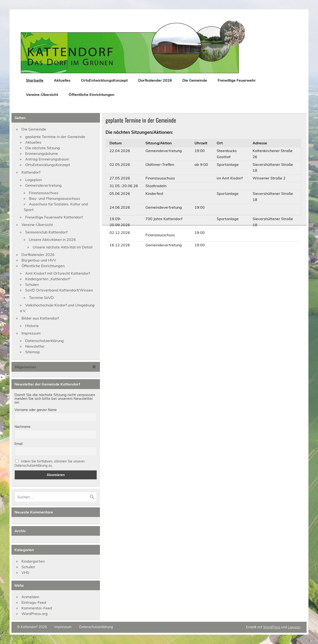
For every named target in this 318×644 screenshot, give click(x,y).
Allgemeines (25, 367)
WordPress (272, 627)
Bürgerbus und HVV (39, 260)
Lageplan (34, 180)
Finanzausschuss (44, 193)
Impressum (31, 333)
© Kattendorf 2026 (32, 627)
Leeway (294, 627)
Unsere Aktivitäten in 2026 (52, 240)
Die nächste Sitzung (42, 148)
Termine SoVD (41, 298)
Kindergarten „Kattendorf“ (48, 279)
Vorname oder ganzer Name (36, 410)
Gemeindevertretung (43, 185)
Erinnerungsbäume (42, 153)
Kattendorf (31, 172)
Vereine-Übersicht (42, 95)
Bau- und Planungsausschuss (55, 198)
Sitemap (33, 352)
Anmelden (30, 597)
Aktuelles (62, 80)
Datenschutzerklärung (44, 341)
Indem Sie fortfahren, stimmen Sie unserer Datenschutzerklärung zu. (50, 463)
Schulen (32, 284)
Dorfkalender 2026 (155, 80)
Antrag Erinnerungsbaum (47, 159)
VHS (25, 572)
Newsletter (35, 346)
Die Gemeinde (195, 80)
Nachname (23, 427)
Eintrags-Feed (34, 602)
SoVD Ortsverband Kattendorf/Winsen (59, 290)
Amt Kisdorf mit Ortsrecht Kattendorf (58, 273)
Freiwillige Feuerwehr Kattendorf (54, 217)
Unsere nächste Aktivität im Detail (63, 247)
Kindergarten (33, 561)
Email (18, 444)
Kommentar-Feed (37, 608)
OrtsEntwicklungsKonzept (104, 80)
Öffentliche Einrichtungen (92, 95)
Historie (32, 326)
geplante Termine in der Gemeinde (55, 137)
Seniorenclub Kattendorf (46, 232)
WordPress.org (35, 614)
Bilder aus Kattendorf (40, 318)
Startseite (35, 80)
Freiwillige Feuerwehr (237, 80)
